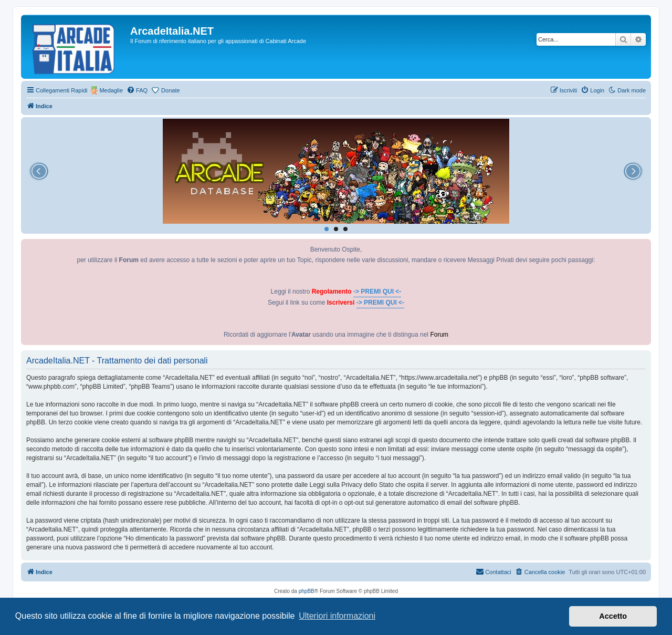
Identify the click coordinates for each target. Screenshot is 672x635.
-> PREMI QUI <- (377, 292)
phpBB (307, 591)
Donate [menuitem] (170, 90)
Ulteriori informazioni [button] (337, 616)
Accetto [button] (613, 616)
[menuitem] (137, 90)
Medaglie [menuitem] (111, 90)
